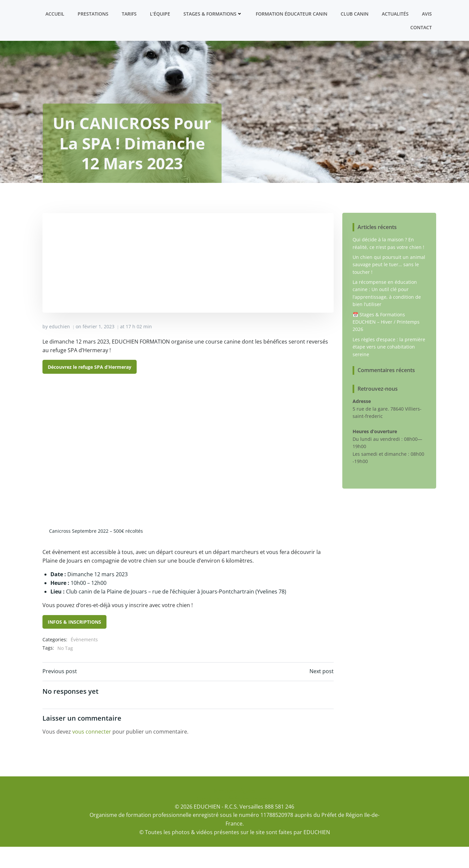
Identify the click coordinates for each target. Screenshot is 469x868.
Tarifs (130, 13)
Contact (421, 27)
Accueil (55, 13)
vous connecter (92, 753)
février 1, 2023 (99, 347)
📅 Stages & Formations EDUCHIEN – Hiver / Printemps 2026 (386, 343)
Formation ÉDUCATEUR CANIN (292, 13)
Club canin (355, 13)
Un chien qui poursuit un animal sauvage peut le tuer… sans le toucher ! (389, 285)
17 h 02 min (139, 347)
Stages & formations (213, 13)
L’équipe (160, 13)
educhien (60, 347)
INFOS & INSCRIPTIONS (75, 643)
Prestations (93, 13)
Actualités (396, 13)
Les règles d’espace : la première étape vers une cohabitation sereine (389, 367)
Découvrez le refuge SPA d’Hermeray (90, 388)
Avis (427, 13)
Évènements (85, 660)
